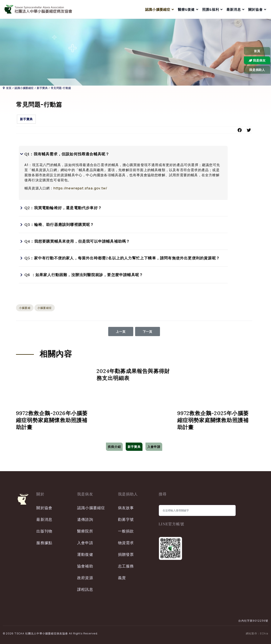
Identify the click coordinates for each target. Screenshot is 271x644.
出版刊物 (44, 531)
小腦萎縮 (25, 308)
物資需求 (126, 543)
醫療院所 (85, 531)
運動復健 (85, 554)
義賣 (122, 578)
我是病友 (257, 60)
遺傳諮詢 (85, 519)
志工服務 (126, 566)
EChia (264, 633)
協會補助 (85, 566)
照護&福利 (211, 9)
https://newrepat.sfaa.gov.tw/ (80, 188)
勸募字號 (126, 519)
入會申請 (154, 447)
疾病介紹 (114, 447)
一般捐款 (126, 531)
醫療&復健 (186, 9)
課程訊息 (85, 589)
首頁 (257, 51)
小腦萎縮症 (45, 308)
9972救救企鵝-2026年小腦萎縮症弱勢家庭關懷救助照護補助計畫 (52, 420)
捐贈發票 (126, 554)
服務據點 (44, 543)
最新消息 (234, 9)
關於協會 (255, 9)
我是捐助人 (257, 70)
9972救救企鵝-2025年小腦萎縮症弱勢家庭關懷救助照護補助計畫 (213, 420)
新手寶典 (26, 119)
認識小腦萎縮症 (158, 9)
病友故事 (126, 508)
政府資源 (85, 578)
